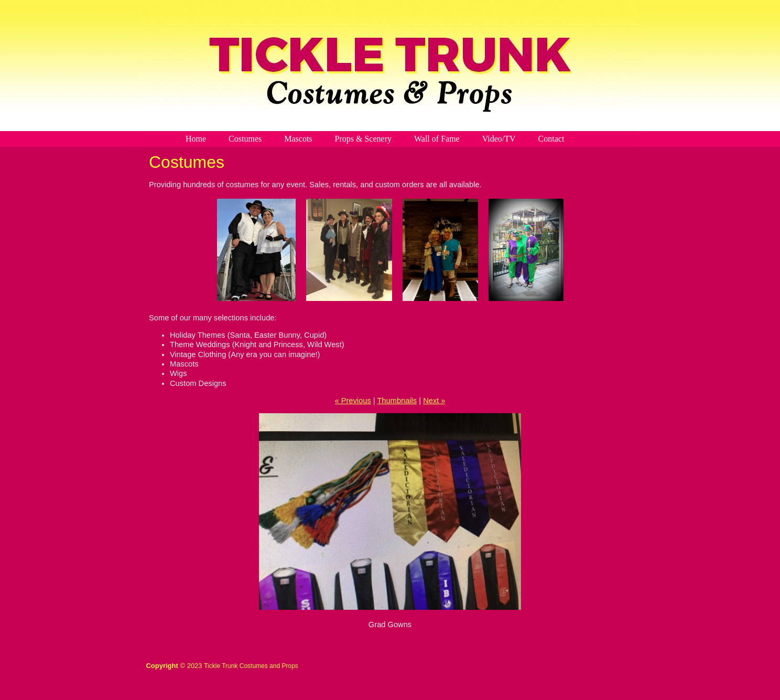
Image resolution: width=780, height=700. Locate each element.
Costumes (245, 139)
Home (196, 139)
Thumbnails (397, 401)
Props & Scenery (363, 139)
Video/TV (499, 139)
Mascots (298, 139)
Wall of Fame (437, 139)
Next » (434, 401)
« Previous (353, 401)
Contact (551, 139)
